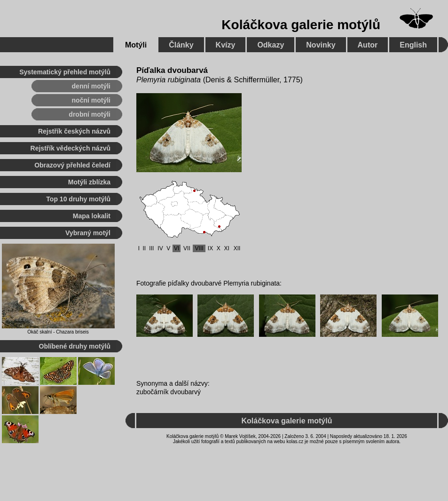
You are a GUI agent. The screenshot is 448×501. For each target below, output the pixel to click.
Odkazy (271, 45)
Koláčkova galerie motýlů (301, 25)
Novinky (321, 45)
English (413, 45)
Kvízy (226, 45)
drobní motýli (90, 114)
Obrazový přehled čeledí (72, 165)
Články (181, 45)
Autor (368, 45)
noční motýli (91, 100)
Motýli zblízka (89, 182)
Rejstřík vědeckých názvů (71, 148)
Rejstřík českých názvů (74, 131)
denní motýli (91, 86)
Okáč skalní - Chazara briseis (58, 332)
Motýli (136, 45)
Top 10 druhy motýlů (78, 199)
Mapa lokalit (92, 216)
